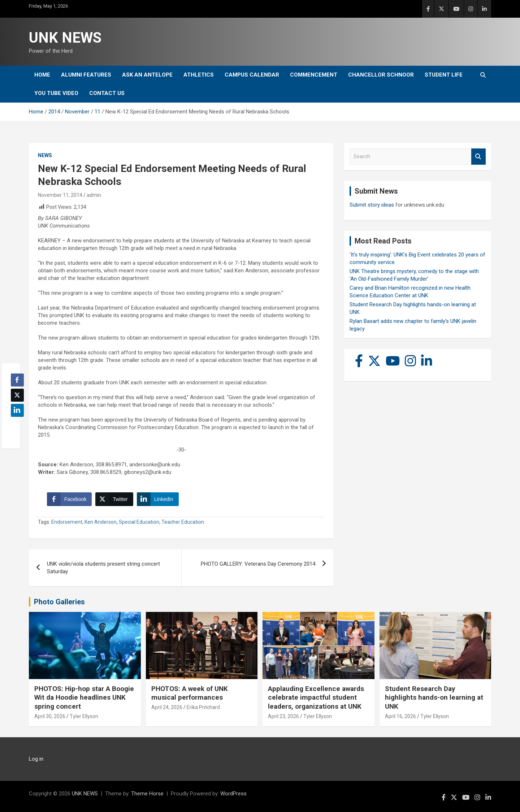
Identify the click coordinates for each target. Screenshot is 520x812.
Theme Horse (147, 794)
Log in (36, 759)
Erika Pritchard (203, 707)
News (45, 155)
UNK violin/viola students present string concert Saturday (103, 568)
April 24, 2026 (167, 707)
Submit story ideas (372, 205)
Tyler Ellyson (84, 716)
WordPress (233, 794)
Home (42, 75)
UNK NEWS (65, 38)
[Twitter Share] (114, 499)
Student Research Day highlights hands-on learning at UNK (434, 697)
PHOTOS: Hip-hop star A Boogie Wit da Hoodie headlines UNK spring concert (84, 697)
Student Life (444, 75)
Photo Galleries (59, 602)
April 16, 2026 (400, 716)
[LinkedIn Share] (158, 499)
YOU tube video (56, 93)
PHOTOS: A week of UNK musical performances (190, 693)
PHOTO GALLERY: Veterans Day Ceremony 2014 (258, 564)
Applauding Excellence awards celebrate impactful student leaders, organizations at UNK (316, 697)
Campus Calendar (252, 75)
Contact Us (107, 93)
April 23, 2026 (283, 716)
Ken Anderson (101, 522)
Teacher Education (183, 522)
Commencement (314, 75)
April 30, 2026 (50, 716)
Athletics (199, 75)
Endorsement (67, 522)
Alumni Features (86, 75)
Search (478, 157)
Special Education (139, 522)
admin (94, 195)
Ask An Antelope (147, 75)
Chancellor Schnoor (381, 75)
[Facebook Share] (69, 499)
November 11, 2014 (60, 195)
